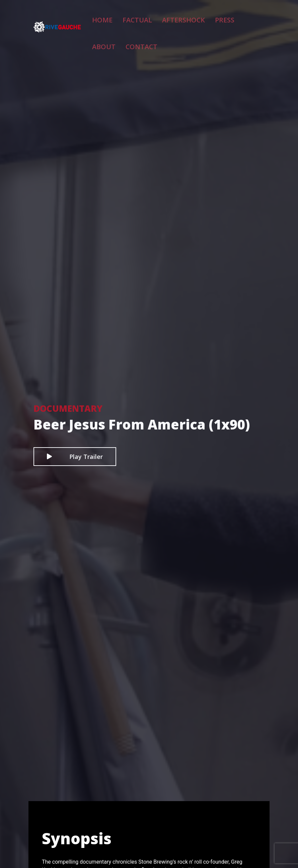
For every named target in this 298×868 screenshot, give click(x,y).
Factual (136, 17)
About (229, 17)
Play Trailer (75, 457)
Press (204, 17)
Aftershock (172, 17)
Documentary (68, 408)
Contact (114, 39)
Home (109, 17)
